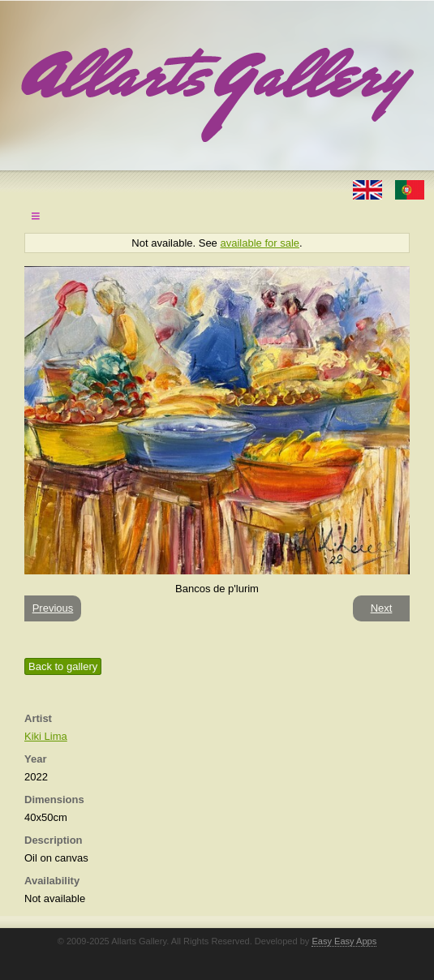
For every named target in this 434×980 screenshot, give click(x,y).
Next (382, 608)
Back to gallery (63, 666)
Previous (53, 608)
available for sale (260, 243)
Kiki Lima (46, 736)
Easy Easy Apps (344, 941)
